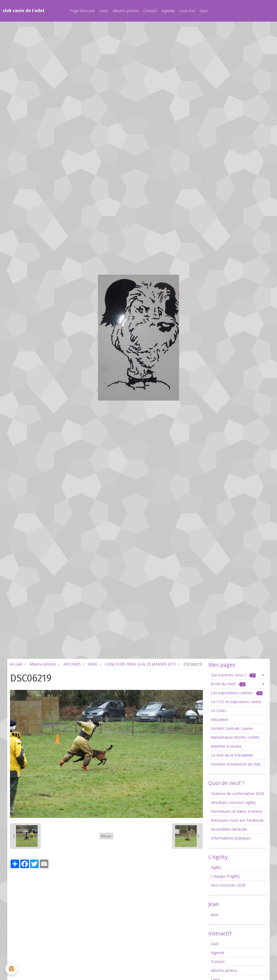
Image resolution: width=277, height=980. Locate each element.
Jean (215, 914)
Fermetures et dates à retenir (237, 811)
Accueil (16, 664)
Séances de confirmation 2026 (238, 793)
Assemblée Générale (229, 829)
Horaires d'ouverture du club (236, 764)
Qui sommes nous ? (233, 675)
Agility (216, 867)
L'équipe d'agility (225, 876)
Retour (106, 836)
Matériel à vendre (226, 746)
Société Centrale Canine (232, 728)
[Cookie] (11, 969)
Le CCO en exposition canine (236, 702)
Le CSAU (219, 711)
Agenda (168, 11)
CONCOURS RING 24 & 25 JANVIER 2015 (140, 664)
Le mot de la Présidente (232, 755)
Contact (150, 11)
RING (93, 664)
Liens (104, 11)
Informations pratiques (231, 838)
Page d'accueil (82, 11)
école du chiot (228, 684)
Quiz (204, 11)
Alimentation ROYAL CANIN (235, 737)
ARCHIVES (72, 664)
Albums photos (126, 11)
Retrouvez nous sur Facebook (237, 820)
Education (220, 719)
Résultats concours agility (233, 802)
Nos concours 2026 (228, 885)
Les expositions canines (237, 693)
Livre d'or (187, 11)
